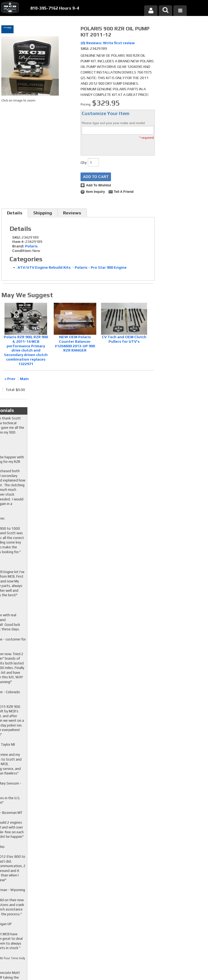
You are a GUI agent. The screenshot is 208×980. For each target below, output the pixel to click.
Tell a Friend (124, 192)
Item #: (19, 242)
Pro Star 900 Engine (109, 267)
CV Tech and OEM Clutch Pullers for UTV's (124, 339)
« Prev (10, 379)
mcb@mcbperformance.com (177, 940)
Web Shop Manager (155, 967)
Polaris (31, 246)
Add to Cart (96, 177)
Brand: (18, 246)
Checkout (168, 30)
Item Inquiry (95, 192)
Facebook (83, 895)
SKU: (85, 48)
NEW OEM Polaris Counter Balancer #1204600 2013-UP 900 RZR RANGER (75, 344)
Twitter (83, 900)
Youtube (83, 905)
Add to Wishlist (98, 185)
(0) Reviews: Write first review (108, 43)
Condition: (22, 251)
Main (24, 379)
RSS (80, 910)
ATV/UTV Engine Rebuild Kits (45, 267)
